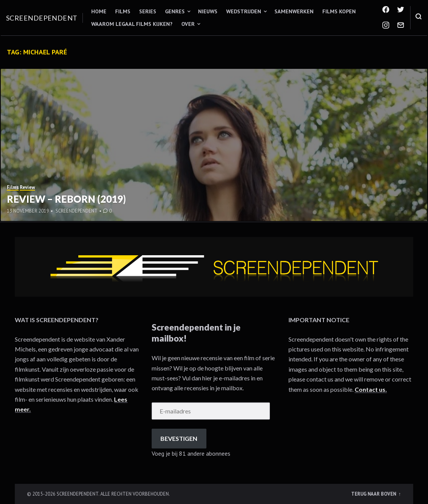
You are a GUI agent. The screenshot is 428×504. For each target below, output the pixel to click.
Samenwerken (294, 11)
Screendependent (42, 18)
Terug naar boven (374, 494)
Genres (175, 11)
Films (123, 11)
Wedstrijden (244, 11)
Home (99, 11)
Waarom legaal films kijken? (132, 24)
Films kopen (339, 11)
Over (188, 24)
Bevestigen (179, 438)
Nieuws (208, 11)
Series (148, 11)
